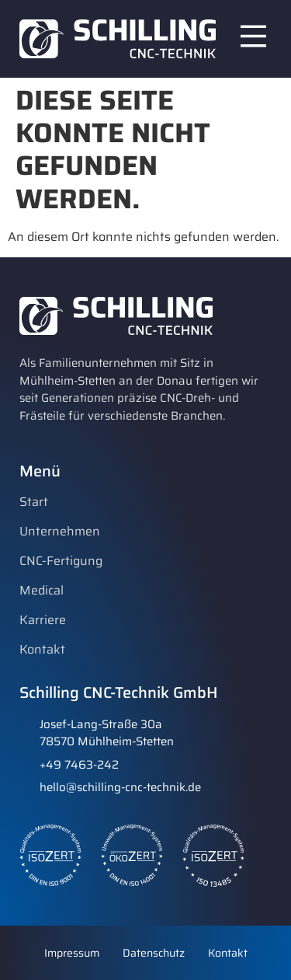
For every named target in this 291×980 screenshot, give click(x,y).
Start (34, 502)
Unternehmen (60, 532)
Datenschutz (154, 953)
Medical (42, 591)
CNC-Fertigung (61, 561)
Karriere (43, 620)
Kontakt (42, 650)
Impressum (72, 953)
